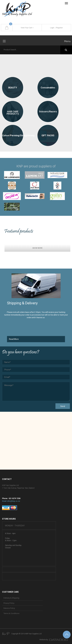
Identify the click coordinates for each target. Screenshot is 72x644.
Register (59, 28)
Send (63, 406)
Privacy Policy (9, 603)
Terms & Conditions (11, 613)
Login (52, 28)
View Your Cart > (27, 28)
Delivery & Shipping (11, 598)
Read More (14, 339)
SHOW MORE (37, 248)
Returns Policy (9, 608)
